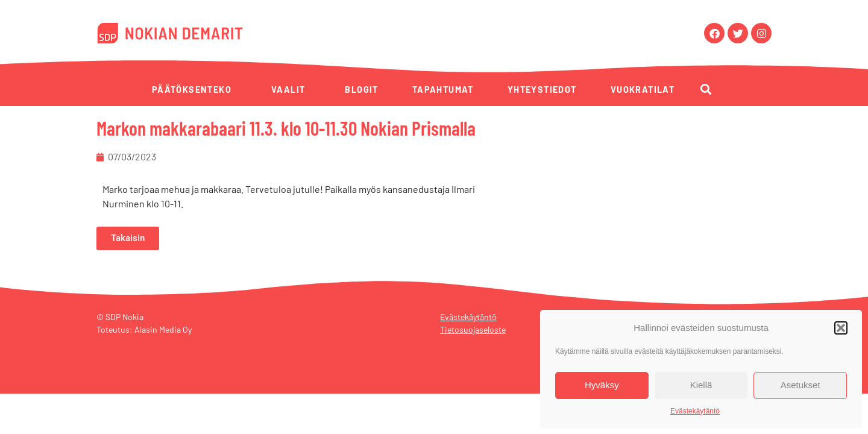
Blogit (361, 90)
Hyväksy (602, 385)
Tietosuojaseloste (473, 329)
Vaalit (288, 90)
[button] (841, 328)
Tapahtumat (443, 90)
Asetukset (800, 385)
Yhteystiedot (542, 90)
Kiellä (701, 385)
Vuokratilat (643, 90)
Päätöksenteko (192, 90)
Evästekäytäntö (695, 411)
